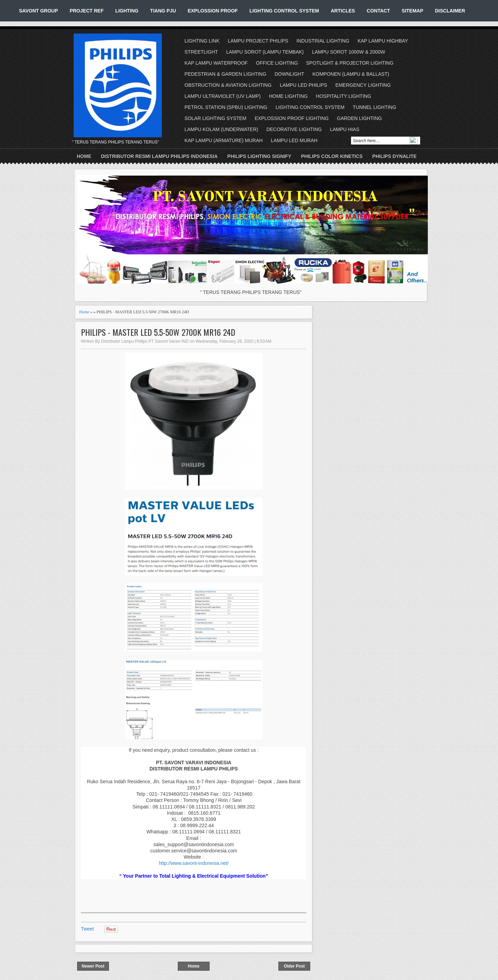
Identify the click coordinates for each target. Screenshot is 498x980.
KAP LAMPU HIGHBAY (383, 41)
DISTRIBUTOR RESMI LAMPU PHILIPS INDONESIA (159, 156)
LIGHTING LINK (202, 41)
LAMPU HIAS (345, 129)
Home (84, 156)
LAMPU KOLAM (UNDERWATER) (222, 129)
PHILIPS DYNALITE (395, 156)
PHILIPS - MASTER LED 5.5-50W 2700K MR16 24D (158, 332)
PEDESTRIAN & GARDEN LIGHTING (225, 74)
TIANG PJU (163, 11)
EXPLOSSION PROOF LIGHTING (292, 118)
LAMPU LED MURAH (294, 140)
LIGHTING (127, 11)
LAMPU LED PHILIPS (303, 85)
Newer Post (93, 966)
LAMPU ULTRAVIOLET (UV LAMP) (223, 96)
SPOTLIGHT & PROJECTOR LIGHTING (350, 63)
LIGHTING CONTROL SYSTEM (284, 11)
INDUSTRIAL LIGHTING (323, 41)
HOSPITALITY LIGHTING (344, 96)
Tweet (87, 929)
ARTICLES (343, 11)
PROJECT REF (86, 11)
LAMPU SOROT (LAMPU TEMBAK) (265, 52)
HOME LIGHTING (288, 96)
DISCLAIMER (450, 11)
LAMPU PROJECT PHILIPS (258, 41)
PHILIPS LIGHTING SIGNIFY (259, 156)
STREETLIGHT (201, 52)
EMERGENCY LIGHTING (363, 85)
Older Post (294, 966)
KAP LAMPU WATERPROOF (216, 63)
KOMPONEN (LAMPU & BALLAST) (351, 74)
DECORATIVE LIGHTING (294, 129)
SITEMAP (413, 11)
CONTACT (378, 11)
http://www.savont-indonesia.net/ (194, 863)
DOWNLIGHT (289, 74)
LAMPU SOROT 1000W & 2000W (348, 52)
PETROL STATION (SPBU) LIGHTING (226, 107)
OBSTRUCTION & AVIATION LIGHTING (228, 85)
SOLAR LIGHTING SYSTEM (216, 118)
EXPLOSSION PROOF (213, 11)
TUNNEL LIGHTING (375, 107)
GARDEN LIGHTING (359, 118)
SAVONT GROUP (39, 11)
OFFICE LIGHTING (277, 63)
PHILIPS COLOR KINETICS (332, 156)
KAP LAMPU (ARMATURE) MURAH (224, 140)
